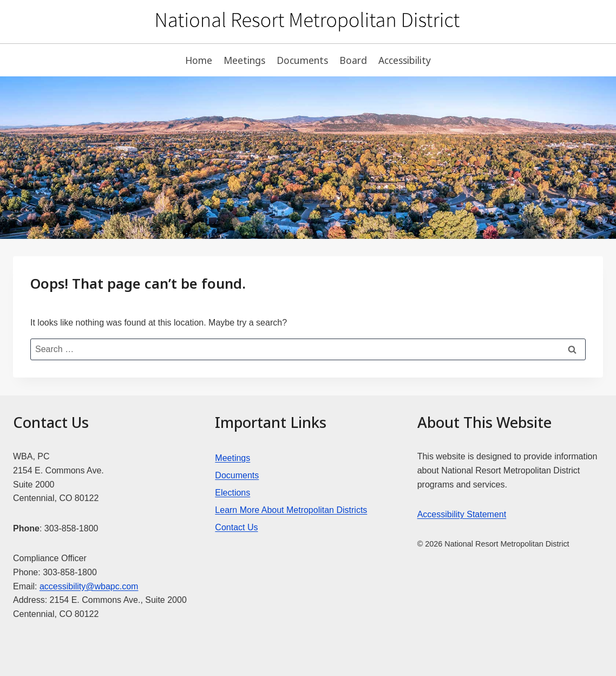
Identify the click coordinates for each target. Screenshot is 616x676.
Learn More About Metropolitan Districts (291, 510)
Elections (232, 493)
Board (353, 60)
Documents (302, 60)
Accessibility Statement (462, 514)
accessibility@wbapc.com (89, 586)
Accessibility (405, 60)
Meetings (244, 60)
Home (199, 60)
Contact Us (236, 527)
